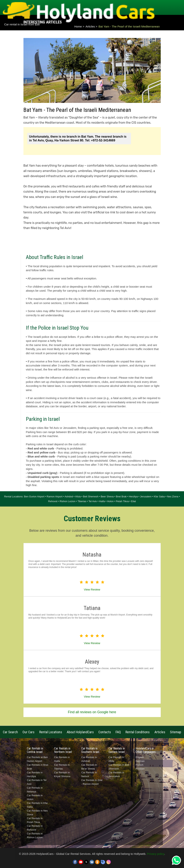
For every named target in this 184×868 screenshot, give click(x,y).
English (140, 757)
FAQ (118, 732)
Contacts (105, 732)
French (139, 765)
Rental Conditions (138, 732)
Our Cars (29, 732)
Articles (90, 26)
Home (78, 26)
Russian (140, 769)
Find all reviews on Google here (92, 712)
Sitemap (176, 732)
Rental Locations (51, 732)
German (140, 761)
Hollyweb (140, 854)
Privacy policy (156, 854)
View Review (92, 589)
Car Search (10, 732)
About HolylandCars (80, 732)
